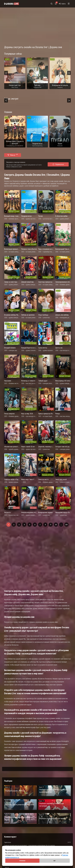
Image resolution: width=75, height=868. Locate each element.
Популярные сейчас (13, 54)
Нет (55, 861)
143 (66, 525)
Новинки (8, 112)
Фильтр (13, 155)
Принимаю (22, 861)
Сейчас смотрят (11, 99)
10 (56, 525)
